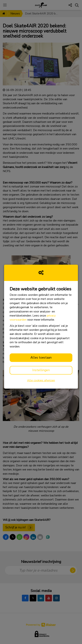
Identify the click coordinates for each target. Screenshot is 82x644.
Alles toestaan (41, 358)
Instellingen (41, 370)
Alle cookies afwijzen (41, 380)
